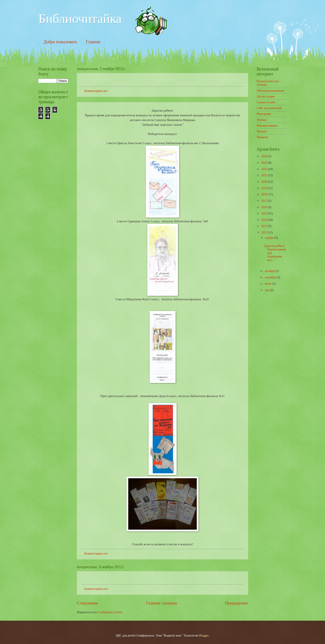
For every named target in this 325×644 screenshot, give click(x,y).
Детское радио (266, 96)
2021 (265, 175)
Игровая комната (267, 126)
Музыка (262, 131)
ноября (270, 238)
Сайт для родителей (269, 108)
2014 (265, 220)
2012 (265, 232)
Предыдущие (237, 603)
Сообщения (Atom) (110, 612)
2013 (265, 226)
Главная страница (162, 603)
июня (269, 284)
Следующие (87, 603)
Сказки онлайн (266, 102)
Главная (93, 42)
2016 (265, 207)
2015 (265, 213)
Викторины (264, 114)
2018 (265, 194)
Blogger (204, 636)
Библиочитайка (80, 18)
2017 (265, 201)
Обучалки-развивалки (270, 91)
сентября (271, 277)
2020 (265, 182)
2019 (265, 188)
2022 (265, 169)
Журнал (262, 120)
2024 (265, 156)
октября (270, 271)
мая (268, 290)
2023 (265, 163)
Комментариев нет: (97, 91)
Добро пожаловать (60, 42)
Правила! (263, 137)
